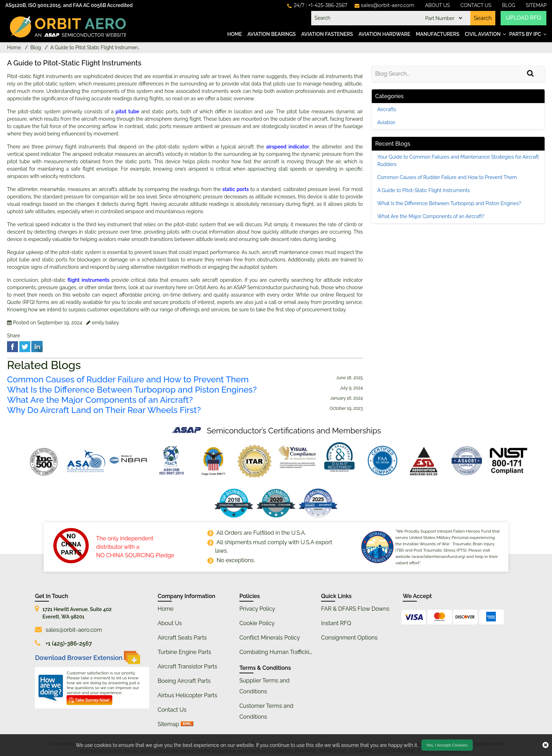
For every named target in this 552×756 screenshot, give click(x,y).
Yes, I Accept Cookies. (447, 745)
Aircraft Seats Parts (182, 638)
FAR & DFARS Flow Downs (355, 609)
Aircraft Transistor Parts (187, 666)
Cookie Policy (257, 623)
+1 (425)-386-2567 (69, 644)
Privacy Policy (257, 609)
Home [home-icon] (15, 47)
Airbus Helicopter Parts (187, 695)
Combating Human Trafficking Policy (286, 652)
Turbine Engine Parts (184, 652)
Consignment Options (349, 638)
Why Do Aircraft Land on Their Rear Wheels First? (104, 410)
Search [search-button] (482, 18)
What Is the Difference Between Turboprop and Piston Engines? (132, 390)
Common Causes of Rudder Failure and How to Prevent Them (128, 380)
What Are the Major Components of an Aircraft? (100, 400)
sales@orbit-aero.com (74, 630)
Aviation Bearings (272, 34)
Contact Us (476, 5)
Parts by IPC (525, 34)
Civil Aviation (483, 34)
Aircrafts (387, 109)
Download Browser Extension (87, 657)
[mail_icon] (385, 5)
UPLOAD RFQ (524, 18)
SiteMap (537, 5)
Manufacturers (438, 34)
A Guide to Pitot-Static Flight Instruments (424, 190)
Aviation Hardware (384, 34)
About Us (437, 5)
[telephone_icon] (317, 5)
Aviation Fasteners (327, 34)
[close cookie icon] (545, 745)
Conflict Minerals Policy (270, 638)
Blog (509, 5)
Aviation (386, 122)
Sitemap (168, 724)
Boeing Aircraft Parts (184, 681)
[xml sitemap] (187, 724)
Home (235, 34)
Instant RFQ (336, 623)
